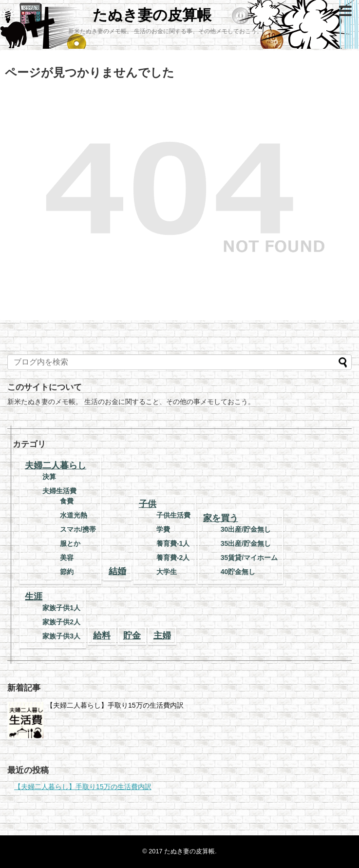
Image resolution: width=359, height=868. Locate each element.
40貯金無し (238, 572)
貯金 (132, 636)
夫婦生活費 (59, 491)
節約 (67, 572)
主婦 (162, 636)
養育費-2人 (173, 558)
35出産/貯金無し (246, 543)
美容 (67, 558)
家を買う (221, 518)
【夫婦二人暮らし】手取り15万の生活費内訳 (115, 705)
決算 (49, 477)
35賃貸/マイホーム (249, 558)
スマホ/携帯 (78, 529)
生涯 (34, 597)
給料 (102, 636)
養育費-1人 (173, 543)
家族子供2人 (61, 622)
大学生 (167, 572)
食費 (67, 501)
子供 (148, 504)
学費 (163, 529)
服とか (70, 543)
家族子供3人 (61, 636)
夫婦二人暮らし (56, 465)
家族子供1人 (61, 608)
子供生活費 (173, 515)
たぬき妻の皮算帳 (152, 15)
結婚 (117, 571)
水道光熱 (74, 515)
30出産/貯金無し (246, 529)
